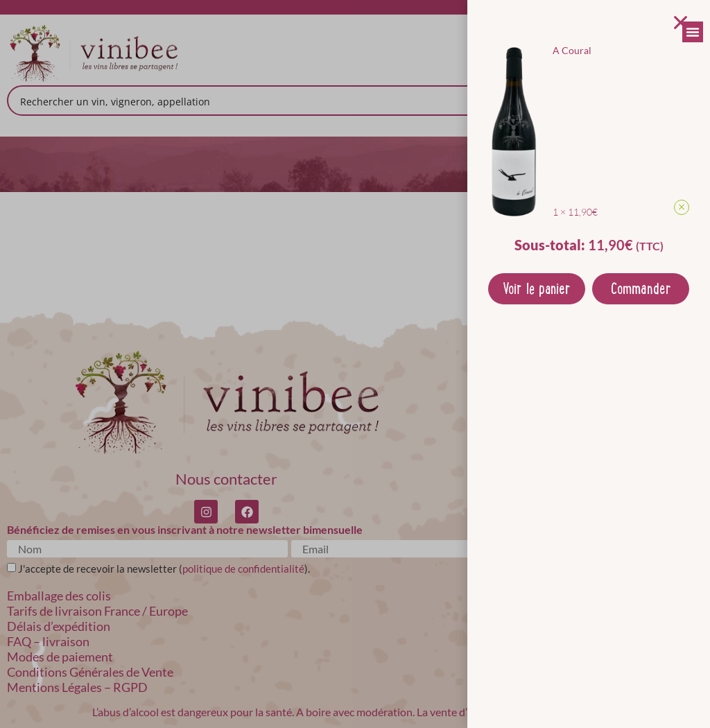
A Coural (572, 50)
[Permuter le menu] (693, 32)
